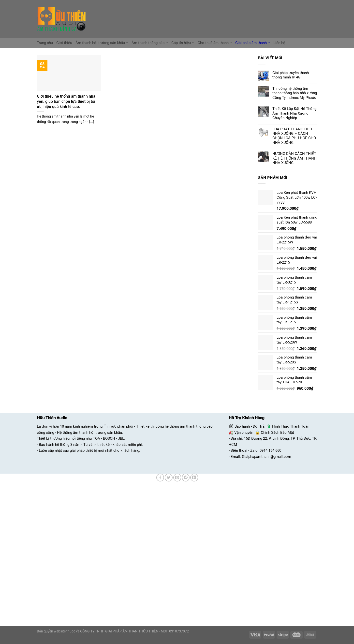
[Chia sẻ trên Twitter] (169, 478)
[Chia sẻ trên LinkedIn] (194, 478)
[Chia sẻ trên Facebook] (160, 478)
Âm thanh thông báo (150, 43)
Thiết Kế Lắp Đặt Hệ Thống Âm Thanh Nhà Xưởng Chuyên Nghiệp (294, 113)
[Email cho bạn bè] (177, 478)
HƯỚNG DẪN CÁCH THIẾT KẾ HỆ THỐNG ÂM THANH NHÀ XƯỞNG (295, 158)
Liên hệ (279, 43)
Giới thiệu (64, 43)
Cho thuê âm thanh (215, 43)
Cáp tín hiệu (183, 43)
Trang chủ (45, 43)
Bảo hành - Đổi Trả (250, 426)
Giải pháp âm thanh (253, 43)
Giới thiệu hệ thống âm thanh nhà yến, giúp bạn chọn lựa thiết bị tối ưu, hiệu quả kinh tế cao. (66, 101)
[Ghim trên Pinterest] (186, 478)
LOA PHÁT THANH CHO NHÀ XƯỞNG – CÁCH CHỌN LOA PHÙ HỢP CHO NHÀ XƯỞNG (294, 136)
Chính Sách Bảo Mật (277, 433)
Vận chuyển (244, 433)
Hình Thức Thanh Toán (291, 426)
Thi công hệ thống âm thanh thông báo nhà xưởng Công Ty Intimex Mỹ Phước (295, 93)
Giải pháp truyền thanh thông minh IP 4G (291, 75)
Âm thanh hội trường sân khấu (102, 43)
